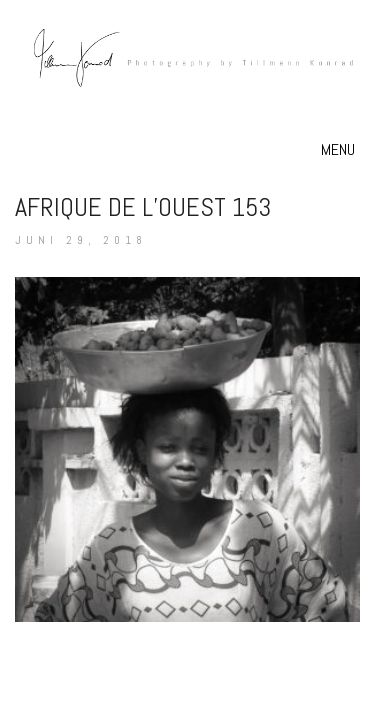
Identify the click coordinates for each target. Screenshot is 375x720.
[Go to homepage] (187, 80)
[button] (340, 150)
